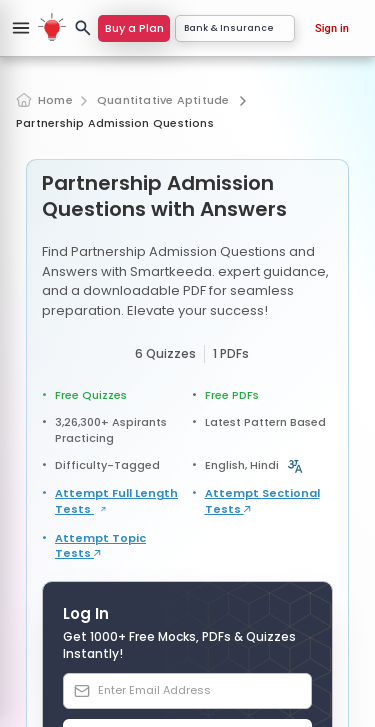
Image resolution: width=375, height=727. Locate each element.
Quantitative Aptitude (163, 100)
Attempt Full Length (116, 501)
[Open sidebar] (21, 28)
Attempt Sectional (262, 501)
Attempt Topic (100, 546)
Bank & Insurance (235, 28)
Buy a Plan (134, 28)
